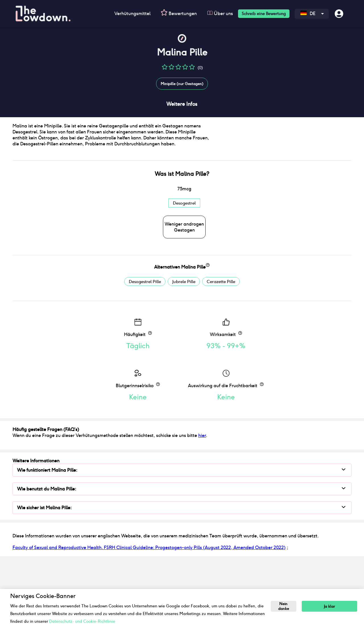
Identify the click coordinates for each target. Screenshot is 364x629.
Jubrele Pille (184, 351)
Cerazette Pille (221, 351)
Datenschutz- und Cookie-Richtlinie (82, 621)
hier (202, 505)
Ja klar (331, 606)
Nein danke (284, 606)
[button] (165, 69)
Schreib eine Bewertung (264, 14)
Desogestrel (184, 273)
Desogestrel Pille (145, 351)
